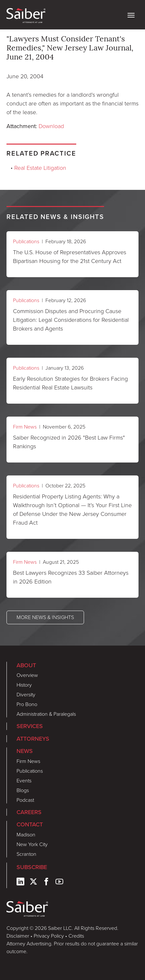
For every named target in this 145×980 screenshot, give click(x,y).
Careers (29, 812)
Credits (76, 936)
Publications (26, 241)
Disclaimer (18, 936)
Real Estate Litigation (40, 168)
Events (24, 781)
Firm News (25, 427)
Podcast (25, 800)
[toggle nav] (131, 15)
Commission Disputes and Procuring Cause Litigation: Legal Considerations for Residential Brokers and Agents (71, 320)
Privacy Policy (49, 936)
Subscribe (32, 867)
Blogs (23, 790)
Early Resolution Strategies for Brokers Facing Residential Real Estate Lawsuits (70, 383)
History (24, 685)
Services (30, 726)
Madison (26, 835)
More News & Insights (45, 617)
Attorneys (33, 739)
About (26, 665)
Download (51, 126)
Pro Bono (27, 704)
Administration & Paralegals (46, 714)
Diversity (26, 695)
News (25, 751)
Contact (30, 824)
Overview (27, 675)
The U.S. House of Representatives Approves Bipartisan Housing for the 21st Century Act (70, 257)
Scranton (26, 854)
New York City (32, 844)
